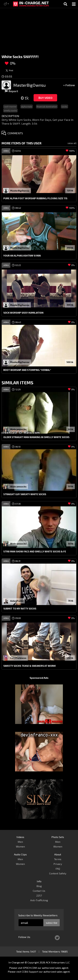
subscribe (52, 923)
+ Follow (69, 85)
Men (20, 842)
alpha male (27, 107)
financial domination (47, 107)
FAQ (58, 869)
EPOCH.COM (30, 968)
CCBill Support (30, 972)
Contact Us (39, 891)
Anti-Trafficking (39, 900)
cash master (10, 107)
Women (20, 846)
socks (64, 107)
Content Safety (58, 873)
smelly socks (10, 110)
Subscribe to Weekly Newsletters (38, 915)
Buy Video (45, 98)
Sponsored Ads (39, 678)
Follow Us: (24, 937)
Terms (58, 859)
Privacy (58, 864)
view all (72, 143)
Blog (39, 886)
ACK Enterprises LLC (58, 962)
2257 (39, 895)
